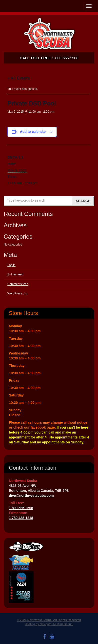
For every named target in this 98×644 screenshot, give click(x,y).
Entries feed (15, 274)
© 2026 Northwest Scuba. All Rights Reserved (49, 620)
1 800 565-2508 (21, 508)
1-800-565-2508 (49, 58)
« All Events (19, 78)
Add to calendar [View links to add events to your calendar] (33, 132)
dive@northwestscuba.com (31, 496)
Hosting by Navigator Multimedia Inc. (49, 624)
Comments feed (18, 284)
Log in (11, 265)
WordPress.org (17, 293)
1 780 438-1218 (21, 518)
